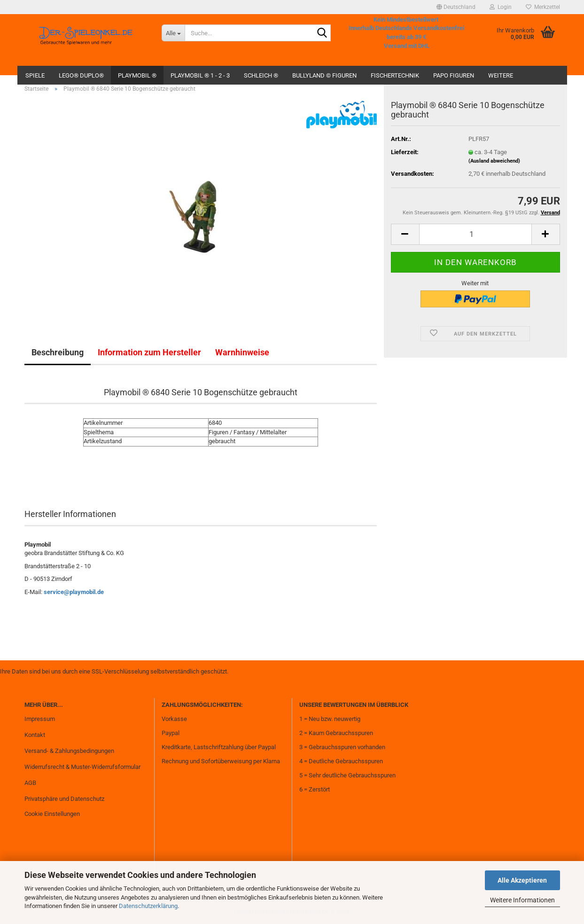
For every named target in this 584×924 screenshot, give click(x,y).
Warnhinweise (242, 352)
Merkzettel (543, 7)
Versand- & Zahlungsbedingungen (69, 751)
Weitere (501, 75)
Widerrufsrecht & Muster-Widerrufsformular (82, 767)
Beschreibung (58, 352)
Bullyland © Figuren (324, 75)
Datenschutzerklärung (148, 906)
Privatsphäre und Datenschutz (64, 799)
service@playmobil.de (74, 592)
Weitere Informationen (522, 900)
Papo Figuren (454, 75)
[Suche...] (173, 33)
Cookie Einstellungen (52, 814)
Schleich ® (261, 75)
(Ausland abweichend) (494, 161)
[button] (456, 7)
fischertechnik (395, 75)
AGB (30, 783)
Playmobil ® (137, 75)
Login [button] (501, 7)
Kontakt (35, 735)
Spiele (35, 75)
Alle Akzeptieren (522, 880)
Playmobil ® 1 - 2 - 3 (200, 75)
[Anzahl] (475, 234)
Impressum (40, 719)
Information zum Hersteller (149, 352)
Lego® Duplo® (81, 75)
